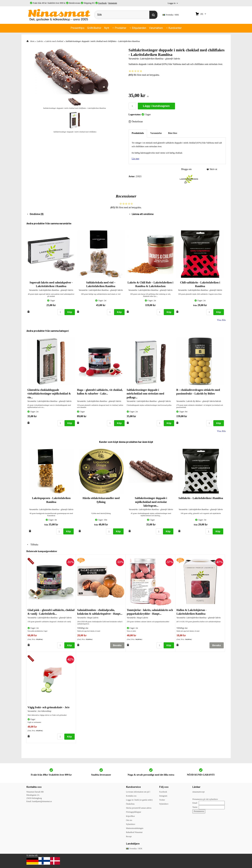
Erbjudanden (139, 28)
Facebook (102, 3)
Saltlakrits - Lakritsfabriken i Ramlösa (201, 498)
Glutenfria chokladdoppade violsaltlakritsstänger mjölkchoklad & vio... (49, 394)
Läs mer (136, 159)
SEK (171, 15)
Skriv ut (212, 169)
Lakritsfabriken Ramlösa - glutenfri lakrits (160, 59)
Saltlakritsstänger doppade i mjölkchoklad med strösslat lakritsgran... (151, 502)
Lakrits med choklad (54, 41)
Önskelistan (136, 122)
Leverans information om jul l (138, 792)
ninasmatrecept (199, 792)
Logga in (172, 3)
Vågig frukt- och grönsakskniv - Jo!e (49, 707)
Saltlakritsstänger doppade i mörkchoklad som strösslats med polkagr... (146, 394)
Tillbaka (32, 545)
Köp (70, 312)
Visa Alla (221, 320)
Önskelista (130, 804)
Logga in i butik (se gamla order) (139, 800)
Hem (32, 41)
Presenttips (77, 28)
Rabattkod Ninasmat (134, 832)
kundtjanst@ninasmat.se (42, 801)
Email (195, 803)
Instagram (113, 3)
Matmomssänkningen (135, 828)
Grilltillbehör (94, 28)
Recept (129, 836)
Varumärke (156, 133)
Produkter (120, 28)
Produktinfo (138, 133)
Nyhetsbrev (131, 824)
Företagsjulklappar (134, 812)
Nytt (107, 28)
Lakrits (40, 41)
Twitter (162, 800)
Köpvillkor (131, 816)
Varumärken (156, 28)
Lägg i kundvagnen (156, 106)
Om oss (129, 820)
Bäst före (173, 133)
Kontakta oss (131, 796)
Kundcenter (175, 28)
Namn (195, 807)
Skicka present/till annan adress (139, 808)
